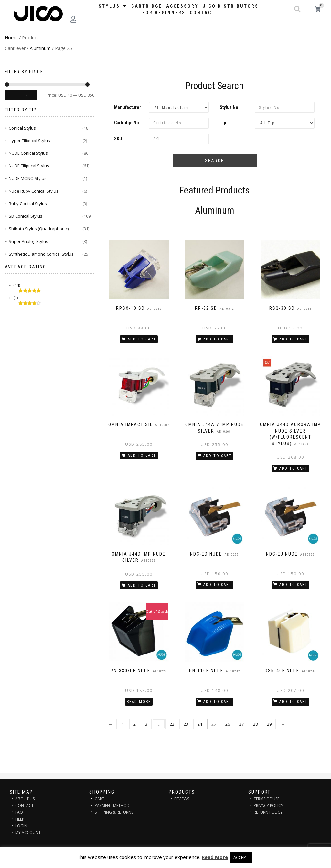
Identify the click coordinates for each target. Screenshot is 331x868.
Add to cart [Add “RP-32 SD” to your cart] (218, 339)
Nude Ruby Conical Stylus (34, 191)
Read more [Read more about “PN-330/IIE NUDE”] (139, 702)
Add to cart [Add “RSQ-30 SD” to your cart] (294, 339)
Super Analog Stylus (28, 241)
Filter (21, 95)
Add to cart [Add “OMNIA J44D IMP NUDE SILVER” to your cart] (142, 585)
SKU (118, 139)
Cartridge (147, 6)
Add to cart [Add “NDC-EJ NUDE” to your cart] (294, 585)
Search (215, 161)
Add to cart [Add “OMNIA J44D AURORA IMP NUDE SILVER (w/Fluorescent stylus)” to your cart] (294, 468)
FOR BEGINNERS (164, 13)
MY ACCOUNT (28, 833)
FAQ (19, 812)
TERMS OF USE (267, 799)
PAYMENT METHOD (112, 805)
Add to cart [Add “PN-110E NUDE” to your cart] (218, 702)
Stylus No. (230, 107)
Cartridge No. (127, 123)
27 (241, 724)
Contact (203, 13)
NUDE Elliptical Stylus (29, 166)
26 (228, 724)
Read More (215, 857)
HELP (20, 819)
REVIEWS (182, 799)
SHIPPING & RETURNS (114, 812)
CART (100, 799)
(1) (15, 298)
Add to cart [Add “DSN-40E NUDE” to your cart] (294, 702)
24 (200, 724)
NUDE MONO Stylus (28, 178)
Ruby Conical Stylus (28, 204)
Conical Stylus (22, 128)
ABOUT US (25, 799)
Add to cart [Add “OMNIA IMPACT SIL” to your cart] (142, 455)
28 (255, 724)
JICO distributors (231, 6)
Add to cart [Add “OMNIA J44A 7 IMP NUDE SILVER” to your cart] (218, 456)
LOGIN (21, 826)
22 (172, 724)
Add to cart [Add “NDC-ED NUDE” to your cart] (218, 585)
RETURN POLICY (268, 812)
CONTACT (24, 805)
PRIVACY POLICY (268, 805)
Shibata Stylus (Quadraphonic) (39, 229)
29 (269, 724)
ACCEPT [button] (241, 857)
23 (186, 724)
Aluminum (40, 48)
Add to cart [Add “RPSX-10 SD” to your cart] (142, 339)
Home (11, 38)
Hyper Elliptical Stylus (29, 141)
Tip (223, 123)
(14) (16, 285)
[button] (297, 9)
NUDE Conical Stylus (28, 153)
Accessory (182, 6)
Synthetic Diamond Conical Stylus (41, 254)
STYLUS (113, 6)
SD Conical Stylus (26, 216)
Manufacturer (128, 107)
